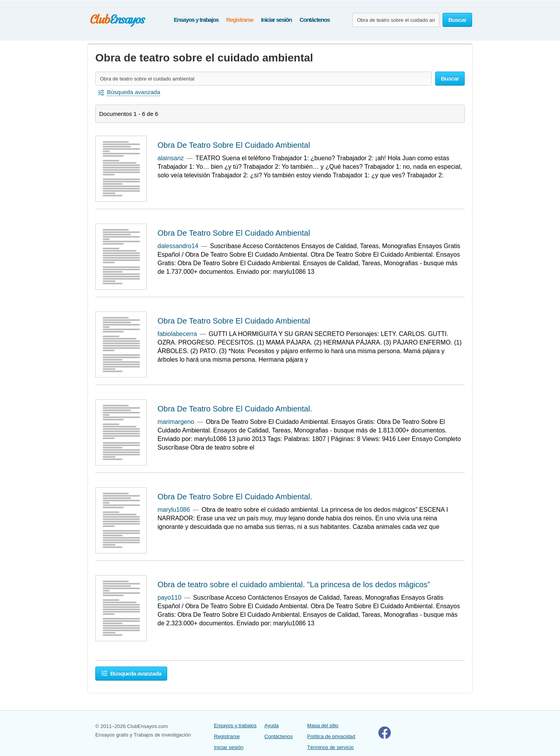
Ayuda (272, 725)
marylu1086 (174, 510)
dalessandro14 (178, 246)
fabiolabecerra (177, 334)
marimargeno (176, 422)
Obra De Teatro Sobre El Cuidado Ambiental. (235, 409)
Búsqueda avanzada (131, 673)
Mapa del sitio (323, 725)
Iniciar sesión (276, 20)
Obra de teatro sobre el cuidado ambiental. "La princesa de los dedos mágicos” (294, 584)
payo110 (169, 598)
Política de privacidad (331, 736)
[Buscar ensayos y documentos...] (396, 20)
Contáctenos (315, 20)
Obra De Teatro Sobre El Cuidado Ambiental (234, 145)
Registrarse (240, 20)
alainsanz (171, 158)
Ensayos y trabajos (196, 20)
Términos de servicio (331, 747)
